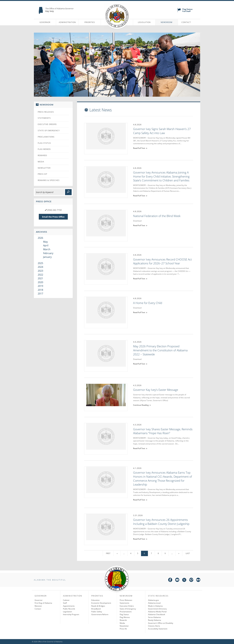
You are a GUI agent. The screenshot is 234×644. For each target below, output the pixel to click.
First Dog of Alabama (43, 603)
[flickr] (198, 580)
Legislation (144, 22)
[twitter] (184, 580)
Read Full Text (140, 148)
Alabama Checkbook (157, 614)
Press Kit (43, 174)
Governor (45, 22)
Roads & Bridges (98, 606)
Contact (186, 22)
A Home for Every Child (148, 303)
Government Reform (100, 614)
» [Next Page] (179, 553)
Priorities (90, 22)
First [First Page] (108, 553)
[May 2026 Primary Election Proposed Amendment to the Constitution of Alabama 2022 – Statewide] (106, 356)
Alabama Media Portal (157, 612)
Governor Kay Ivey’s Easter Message (156, 390)
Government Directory (157, 609)
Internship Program (71, 614)
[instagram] (191, 580)
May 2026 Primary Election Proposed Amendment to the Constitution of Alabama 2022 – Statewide (160, 350)
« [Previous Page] (117, 553)
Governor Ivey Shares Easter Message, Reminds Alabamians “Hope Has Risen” (163, 431)
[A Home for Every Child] (106, 312)
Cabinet (66, 600)
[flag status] (179, 12)
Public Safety (97, 612)
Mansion (38, 606)
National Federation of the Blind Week (157, 216)
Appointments (69, 606)
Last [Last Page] (188, 553)
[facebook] (170, 580)
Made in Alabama (155, 606)
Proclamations (46, 137)
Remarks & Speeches (49, 180)
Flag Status (44, 143)
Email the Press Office (53, 217)
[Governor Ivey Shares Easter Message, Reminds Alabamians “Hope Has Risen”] (106, 438)
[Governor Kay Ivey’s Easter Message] (106, 397)
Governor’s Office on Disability (161, 623)
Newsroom (167, 22)
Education (95, 600)
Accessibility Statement (158, 629)
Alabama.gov (153, 600)
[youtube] (177, 580)
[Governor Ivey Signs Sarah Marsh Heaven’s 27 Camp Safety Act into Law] (106, 138)
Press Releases (46, 112)
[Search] (50, 192)
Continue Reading (142, 405)
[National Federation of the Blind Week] (106, 225)
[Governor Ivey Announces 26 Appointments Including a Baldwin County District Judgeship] (106, 529)
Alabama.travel (154, 603)
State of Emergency (49, 131)
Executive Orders (47, 124)
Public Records (69, 609)
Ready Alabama (155, 620)
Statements (44, 118)
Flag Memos (44, 149)
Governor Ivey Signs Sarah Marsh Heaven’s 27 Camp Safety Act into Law (162, 131)
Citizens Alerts (154, 626)
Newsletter (44, 168)
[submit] (68, 192)
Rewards (42, 155)
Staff (65, 603)
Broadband (96, 609)
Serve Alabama (154, 617)
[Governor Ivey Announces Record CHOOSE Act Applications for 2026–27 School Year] (106, 269)
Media (41, 162)
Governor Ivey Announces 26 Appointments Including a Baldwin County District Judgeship (161, 522)
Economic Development (101, 603)
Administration (67, 22)
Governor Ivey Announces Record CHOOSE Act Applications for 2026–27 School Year (162, 261)
